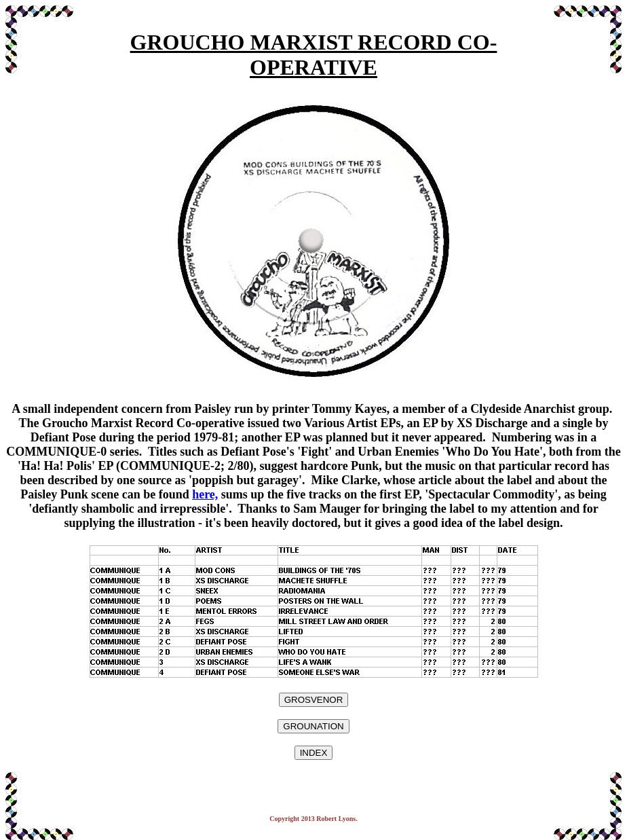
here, (205, 494)
